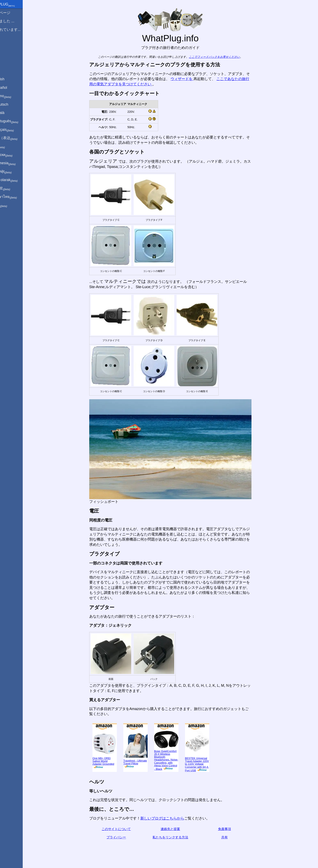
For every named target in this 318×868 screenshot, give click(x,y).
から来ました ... (15, 21)
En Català (10, 113)
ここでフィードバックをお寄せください (221, 57)
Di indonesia (16, 163)
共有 (231, 837)
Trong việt (14, 172)
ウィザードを (189, 79)
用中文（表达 (17, 138)
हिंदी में (11, 147)
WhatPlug (15, 5)
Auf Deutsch (12, 104)
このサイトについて (123, 829)
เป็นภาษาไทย (16, 197)
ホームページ (13, 13)
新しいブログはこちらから (169, 818)
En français (15, 130)
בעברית (12, 205)
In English (10, 79)
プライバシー (123, 837)
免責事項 (231, 829)
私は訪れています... (18, 30)
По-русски (14, 155)
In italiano (14, 96)
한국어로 (13, 188)
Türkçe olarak (17, 180)
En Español (12, 88)
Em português (17, 121)
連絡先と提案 (177, 829)
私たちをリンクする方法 (177, 837)
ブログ (8, 44)
